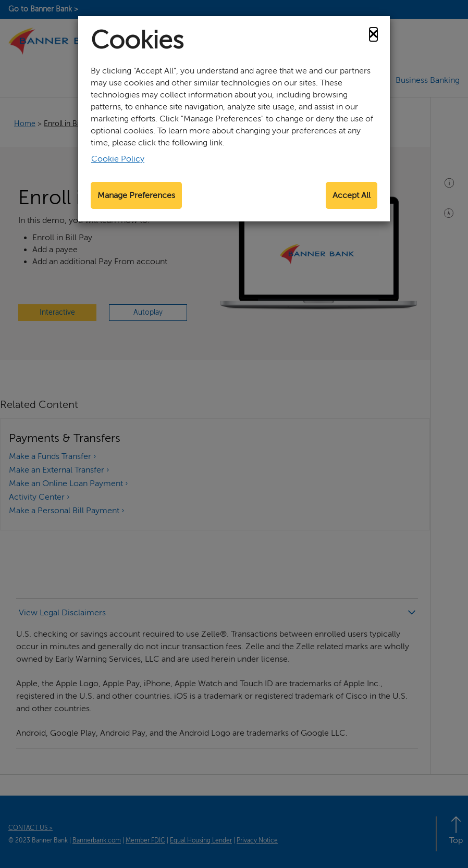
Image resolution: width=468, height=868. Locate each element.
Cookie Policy (118, 159)
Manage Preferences (136, 195)
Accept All (352, 195)
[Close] (373, 34)
